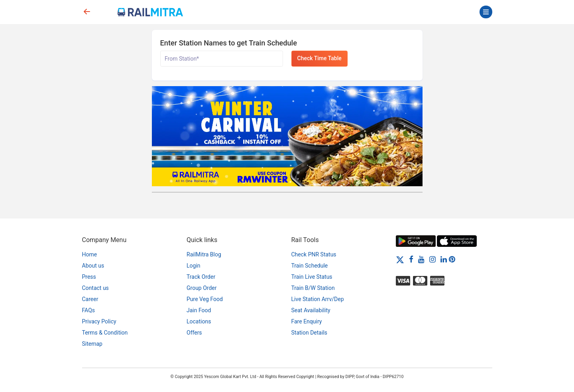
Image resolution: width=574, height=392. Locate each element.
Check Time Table (319, 58)
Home (90, 254)
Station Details (310, 333)
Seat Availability (311, 310)
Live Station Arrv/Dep (318, 299)
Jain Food (199, 310)
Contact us (95, 288)
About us (93, 266)
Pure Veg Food (205, 299)
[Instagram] (432, 259)
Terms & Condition (105, 333)
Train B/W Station (313, 288)
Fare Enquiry (307, 321)
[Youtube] (421, 259)
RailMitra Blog (204, 254)
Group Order (202, 288)
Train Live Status (312, 277)
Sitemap (92, 344)
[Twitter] (400, 259)
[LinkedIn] (444, 259)
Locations (199, 321)
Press (89, 277)
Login (194, 266)
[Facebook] (411, 259)
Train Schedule (310, 266)
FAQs (89, 310)
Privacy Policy (99, 321)
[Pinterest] (452, 259)
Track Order (201, 277)
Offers (194, 333)
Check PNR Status (314, 254)
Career (90, 299)
